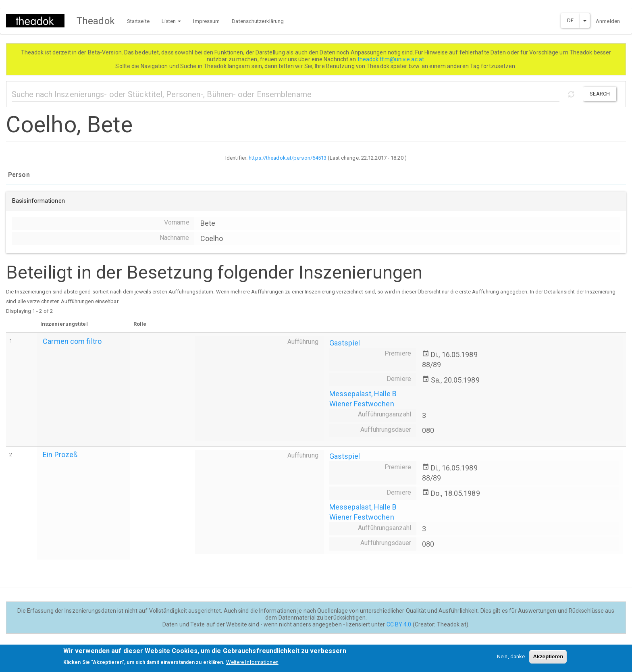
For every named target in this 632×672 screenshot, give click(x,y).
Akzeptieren (548, 659)
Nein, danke (511, 659)
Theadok (96, 21)
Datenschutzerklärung (258, 21)
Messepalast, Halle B (363, 394)
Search (600, 94)
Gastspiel (345, 343)
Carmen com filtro (72, 341)
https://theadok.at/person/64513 (288, 158)
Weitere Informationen (252, 665)
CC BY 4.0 (399, 624)
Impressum (206, 21)
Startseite (138, 21)
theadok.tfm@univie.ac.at (392, 59)
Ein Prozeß (60, 455)
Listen (172, 21)
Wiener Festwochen (362, 404)
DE (570, 20)
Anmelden (608, 21)
